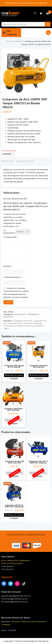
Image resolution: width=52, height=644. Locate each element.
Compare (7, 154)
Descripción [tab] (8, 161)
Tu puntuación (10, 232)
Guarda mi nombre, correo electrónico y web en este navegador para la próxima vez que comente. (16, 293)
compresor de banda (32, 323)
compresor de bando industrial (18, 326)
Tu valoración (11, 237)
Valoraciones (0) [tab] (25, 161)
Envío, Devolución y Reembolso (16, 560)
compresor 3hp (14, 323)
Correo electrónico (13, 277)
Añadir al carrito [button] (15, 375)
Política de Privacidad (12, 563)
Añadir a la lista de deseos (12, 154)
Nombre (8, 266)
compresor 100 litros (23, 321)
